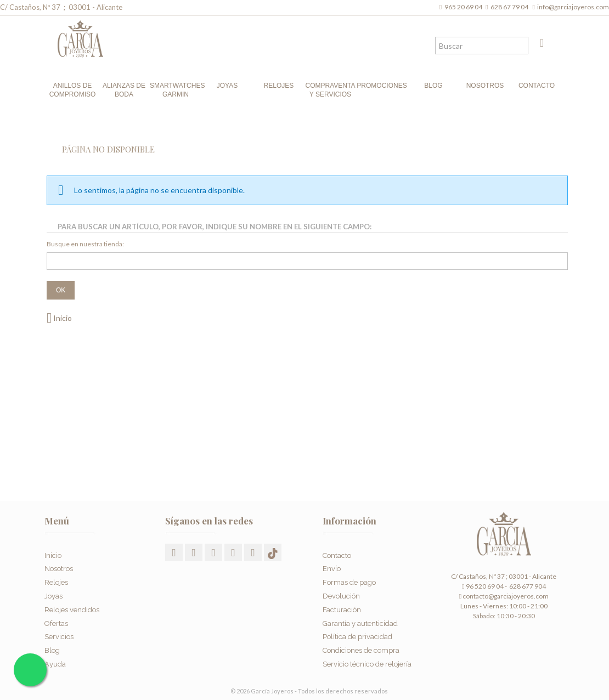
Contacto (537, 86)
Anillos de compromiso (73, 90)
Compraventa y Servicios (331, 90)
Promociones (382, 86)
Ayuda (55, 657)
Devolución (341, 589)
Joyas (227, 86)
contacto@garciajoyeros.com (506, 596)
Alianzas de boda (124, 90)
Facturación (342, 603)
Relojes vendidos (72, 603)
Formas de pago (349, 575)
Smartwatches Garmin (176, 90)
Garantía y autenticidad (360, 616)
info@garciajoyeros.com (573, 7)
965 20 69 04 (464, 7)
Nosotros (485, 86)
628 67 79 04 (511, 7)
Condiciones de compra (361, 643)
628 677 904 (527, 586)
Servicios (59, 630)
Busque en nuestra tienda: (85, 244)
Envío (332, 561)
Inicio (59, 318)
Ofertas (56, 616)
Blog (433, 86)
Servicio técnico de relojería (367, 657)
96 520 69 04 (483, 586)
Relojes (279, 86)
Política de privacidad (357, 630)
